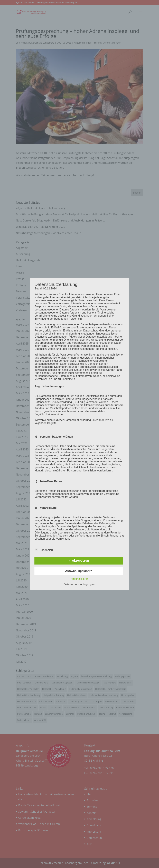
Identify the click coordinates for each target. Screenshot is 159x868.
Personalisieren (79, 579)
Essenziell (44, 550)
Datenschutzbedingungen (79, 585)
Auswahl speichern (79, 571)
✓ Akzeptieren (79, 561)
